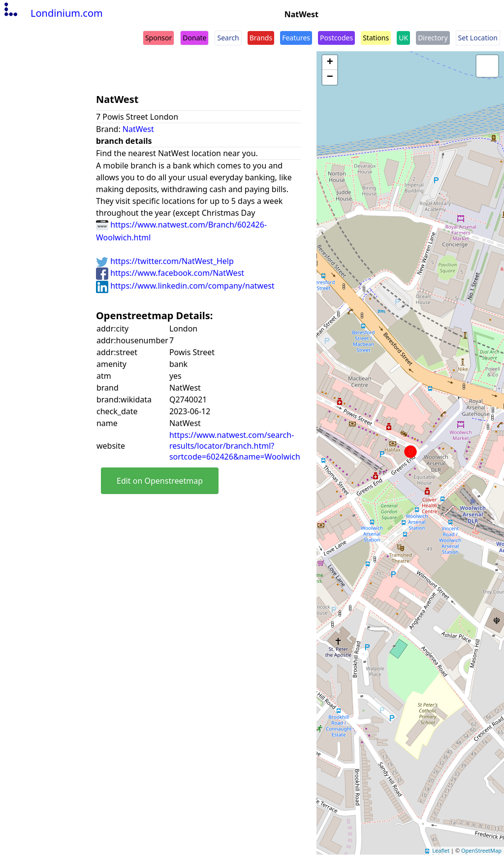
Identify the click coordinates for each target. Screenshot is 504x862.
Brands (261, 38)
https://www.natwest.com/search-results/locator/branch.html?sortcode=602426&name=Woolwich (235, 446)
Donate (194, 38)
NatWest (138, 129)
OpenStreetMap (481, 850)
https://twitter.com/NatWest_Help (165, 261)
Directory (433, 38)
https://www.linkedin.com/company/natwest (185, 286)
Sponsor (158, 38)
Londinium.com (52, 13)
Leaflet (441, 850)
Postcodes (336, 38)
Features (296, 38)
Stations (376, 38)
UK (403, 38)
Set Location (478, 38)
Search (228, 38)
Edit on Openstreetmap (160, 481)
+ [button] (330, 63)
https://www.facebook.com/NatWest (170, 273)
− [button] (330, 77)
